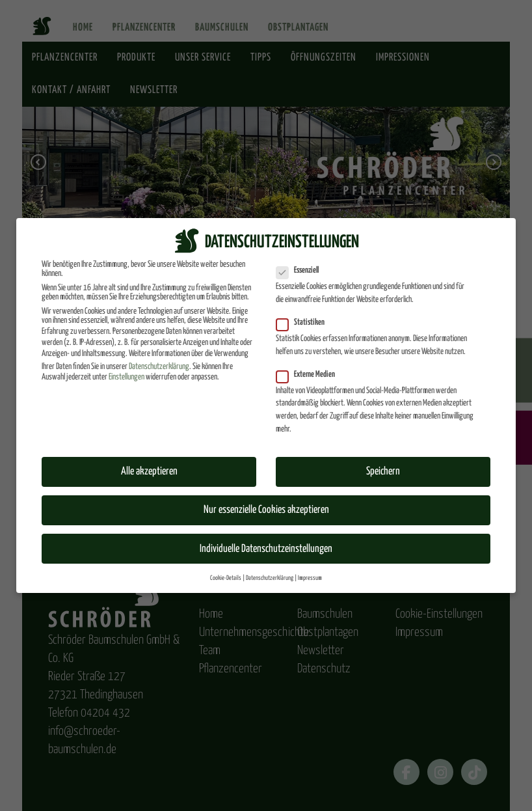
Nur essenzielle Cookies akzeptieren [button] (266, 509)
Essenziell (301, 270)
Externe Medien (310, 374)
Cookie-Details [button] (226, 577)
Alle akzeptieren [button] (149, 471)
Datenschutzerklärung (159, 365)
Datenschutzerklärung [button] (270, 577)
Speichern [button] (383, 471)
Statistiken (304, 322)
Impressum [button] (310, 577)
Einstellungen (126, 377)
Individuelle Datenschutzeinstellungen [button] (266, 548)
